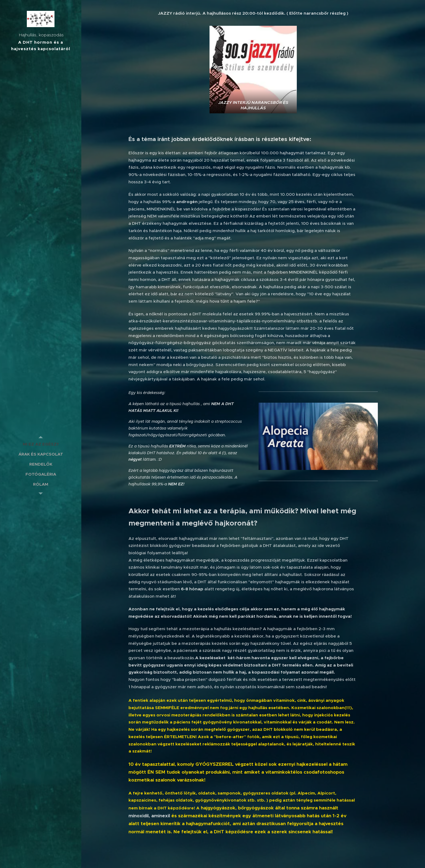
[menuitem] (41, 444)
